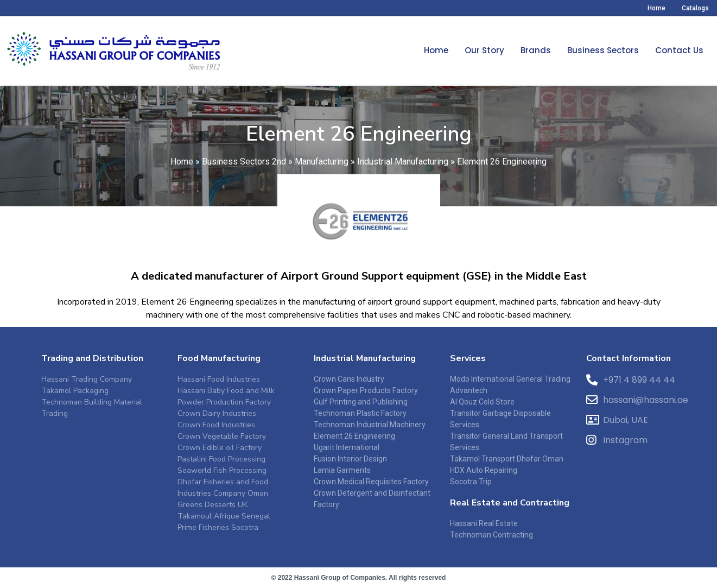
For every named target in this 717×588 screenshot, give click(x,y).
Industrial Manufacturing (403, 167)
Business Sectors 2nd (244, 167)
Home (656, 8)
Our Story (484, 50)
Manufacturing (322, 167)
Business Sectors (603, 50)
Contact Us (679, 50)
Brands (536, 50)
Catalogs (695, 8)
